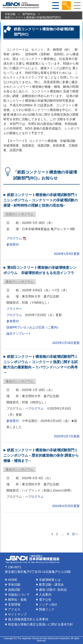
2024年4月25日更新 (66, 506)
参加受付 (13, 244)
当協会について (19, 594)
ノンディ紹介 (48, 604)
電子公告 (45, 600)
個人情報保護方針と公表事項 (28, 619)
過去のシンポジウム (19, 282)
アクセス (14, 609)
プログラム (14, 238)
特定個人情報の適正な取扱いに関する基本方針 (41, 624)
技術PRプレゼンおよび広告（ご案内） (33, 327)
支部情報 (14, 604)
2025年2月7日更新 (67, 436)
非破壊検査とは (50, 580)
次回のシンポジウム (19, 214)
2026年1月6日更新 (67, 254)
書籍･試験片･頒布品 (53, 590)
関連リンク (47, 609)
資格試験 (14, 590)
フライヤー (14, 309)
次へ (75, 534)
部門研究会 (29, 14)
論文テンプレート (19, 333)
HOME (13, 580)
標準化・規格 (17, 600)
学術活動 (10, 14)
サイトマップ (17, 614)
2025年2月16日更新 (66, 343)
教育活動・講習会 (51, 585)
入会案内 (45, 594)
